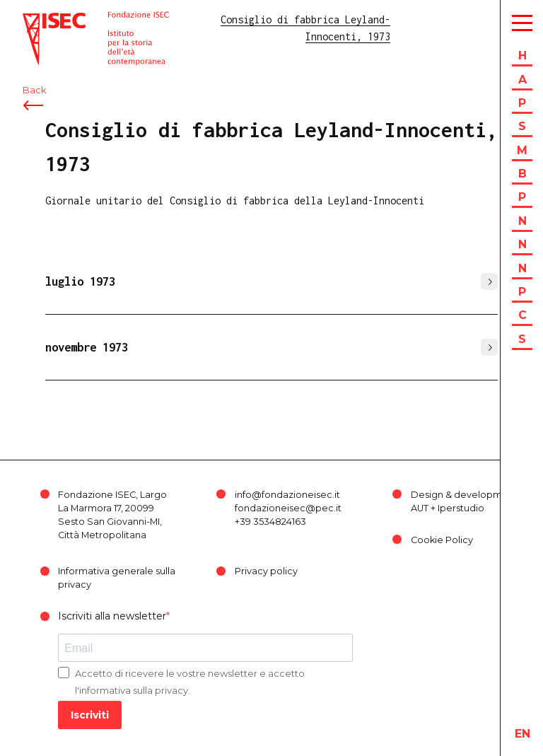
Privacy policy (266, 571)
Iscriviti (90, 715)
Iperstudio (461, 508)
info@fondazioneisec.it (287, 495)
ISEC (34, 19)
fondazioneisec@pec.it (288, 508)
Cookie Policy (442, 540)
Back (34, 90)
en (522, 734)
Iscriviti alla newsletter (112, 616)
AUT (420, 508)
